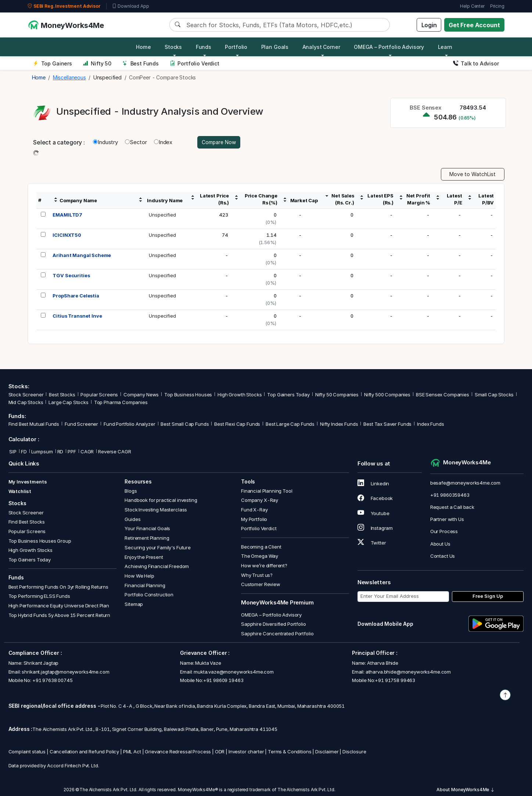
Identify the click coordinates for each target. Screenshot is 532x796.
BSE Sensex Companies (443, 395)
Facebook (375, 499)
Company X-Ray (260, 500)
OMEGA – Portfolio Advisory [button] (389, 47)
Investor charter (246, 752)
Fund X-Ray (254, 510)
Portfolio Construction (149, 595)
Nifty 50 (97, 63)
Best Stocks (62, 395)
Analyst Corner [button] (321, 47)
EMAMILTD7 (67, 215)
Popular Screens (99, 395)
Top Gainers (53, 63)
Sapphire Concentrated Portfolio (277, 633)
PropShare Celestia (76, 296)
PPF (72, 451)
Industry (105, 142)
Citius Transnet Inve (77, 316)
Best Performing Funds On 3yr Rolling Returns (58, 587)
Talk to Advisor (476, 63)
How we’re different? (264, 565)
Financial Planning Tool (267, 491)
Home (143, 47)
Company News (141, 395)
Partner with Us (447, 520)
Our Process (444, 532)
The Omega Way (260, 556)
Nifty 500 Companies (387, 395)
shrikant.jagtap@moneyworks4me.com (65, 672)
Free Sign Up (488, 596)
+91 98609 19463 (223, 680)
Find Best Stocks (27, 522)
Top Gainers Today (288, 395)
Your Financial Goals (147, 529)
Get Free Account (474, 25)
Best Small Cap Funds (185, 424)
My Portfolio (254, 519)
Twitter (372, 543)
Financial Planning (145, 585)
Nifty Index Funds (339, 424)
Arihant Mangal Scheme (82, 256)
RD (60, 451)
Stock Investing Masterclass (156, 510)
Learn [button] (445, 47)
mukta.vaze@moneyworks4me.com (234, 672)
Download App (131, 6)
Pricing (497, 6)
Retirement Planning (147, 538)
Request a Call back (452, 507)
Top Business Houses (188, 395)
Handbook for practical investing (161, 500)
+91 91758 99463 (395, 680)
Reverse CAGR (114, 451)
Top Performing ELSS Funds (39, 596)
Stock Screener (26, 395)
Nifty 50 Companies (337, 395)
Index (163, 142)
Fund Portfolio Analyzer (130, 424)
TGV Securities (71, 276)
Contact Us (443, 556)
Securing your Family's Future (158, 547)
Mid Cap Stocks (26, 403)
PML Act (132, 752)
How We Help (139, 576)
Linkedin (373, 484)
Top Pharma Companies (121, 403)
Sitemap (134, 604)
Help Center (472, 6)
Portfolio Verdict (195, 63)
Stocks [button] (173, 47)
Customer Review (261, 585)
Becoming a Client (261, 547)
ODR (220, 752)
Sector (136, 142)
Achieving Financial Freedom (157, 567)
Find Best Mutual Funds (34, 424)
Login (429, 25)
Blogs (131, 491)
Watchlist (20, 491)
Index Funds (430, 424)
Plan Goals (275, 47)
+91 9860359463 (450, 495)
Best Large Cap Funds (290, 424)
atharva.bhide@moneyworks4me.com (408, 672)
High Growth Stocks (240, 395)
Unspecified (162, 215)
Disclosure (354, 752)
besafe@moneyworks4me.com (465, 483)
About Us (440, 544)
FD (24, 451)
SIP (12, 451)
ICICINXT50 (67, 235)
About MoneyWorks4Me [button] (465, 790)
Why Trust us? (257, 575)
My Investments (28, 482)
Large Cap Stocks (69, 403)
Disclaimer (327, 752)
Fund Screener (81, 424)
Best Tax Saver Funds (387, 424)
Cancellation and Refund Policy (85, 752)
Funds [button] (204, 47)
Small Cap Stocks (494, 395)
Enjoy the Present (144, 557)
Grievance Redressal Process (178, 752)
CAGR (87, 451)
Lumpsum (42, 451)
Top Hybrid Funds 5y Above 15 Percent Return (60, 615)
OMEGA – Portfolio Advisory (271, 615)
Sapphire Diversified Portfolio (274, 624)
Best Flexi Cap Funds (237, 424)
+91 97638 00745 (52, 680)
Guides (132, 519)
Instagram (375, 528)
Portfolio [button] (236, 47)
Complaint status (27, 752)
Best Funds (141, 63)
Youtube (373, 513)
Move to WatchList (472, 174)
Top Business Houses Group (40, 541)
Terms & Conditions (290, 752)
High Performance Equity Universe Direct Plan (59, 606)
